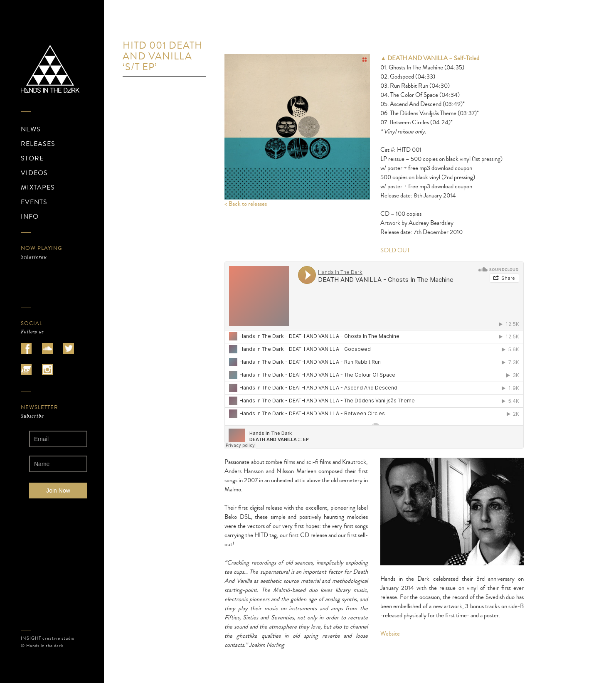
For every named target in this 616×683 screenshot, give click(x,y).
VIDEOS (34, 173)
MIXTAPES (38, 187)
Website (390, 634)
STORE (32, 158)
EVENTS (34, 202)
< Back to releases (246, 204)
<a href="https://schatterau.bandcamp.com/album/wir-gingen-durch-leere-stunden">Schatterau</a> (58, 280)
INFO (30, 217)
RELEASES (38, 144)
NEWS (31, 129)
